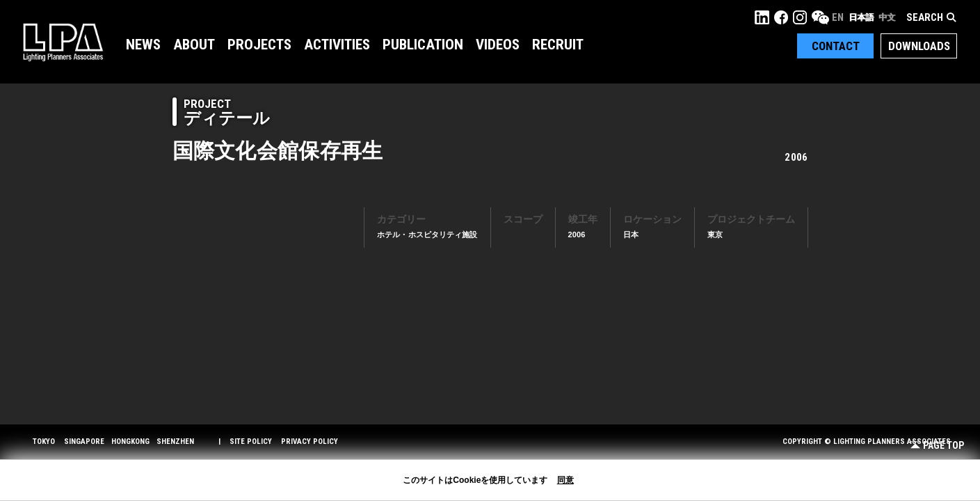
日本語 (861, 17)
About (194, 45)
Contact (836, 46)
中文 (887, 17)
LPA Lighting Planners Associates (63, 42)
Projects (259, 45)
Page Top (937, 446)
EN (838, 17)
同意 (565, 480)
